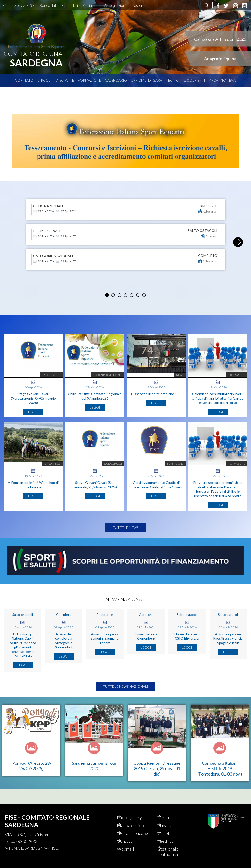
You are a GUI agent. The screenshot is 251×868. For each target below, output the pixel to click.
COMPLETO (208, 241)
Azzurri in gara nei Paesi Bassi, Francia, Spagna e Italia (228, 653)
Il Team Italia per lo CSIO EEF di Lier (187, 651)
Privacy (171, 825)
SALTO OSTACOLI (203, 216)
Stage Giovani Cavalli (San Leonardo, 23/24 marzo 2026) (95, 491)
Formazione (89, 80)
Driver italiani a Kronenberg (146, 651)
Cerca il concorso (139, 833)
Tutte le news (126, 543)
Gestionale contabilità (174, 852)
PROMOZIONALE (47, 216)
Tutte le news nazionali (125, 701)
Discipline (65, 80)
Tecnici (173, 80)
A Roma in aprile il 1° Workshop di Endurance (33, 491)
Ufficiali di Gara (146, 80)
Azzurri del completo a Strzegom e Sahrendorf (64, 655)
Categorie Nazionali (53, 241)
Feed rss (171, 841)
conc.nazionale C (50, 191)
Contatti (131, 841)
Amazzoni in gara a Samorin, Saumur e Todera (105, 653)
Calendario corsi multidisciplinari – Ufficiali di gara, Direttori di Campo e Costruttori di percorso (218, 391)
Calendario (116, 80)
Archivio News (223, 80)
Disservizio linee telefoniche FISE (156, 387)
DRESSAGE (209, 191)
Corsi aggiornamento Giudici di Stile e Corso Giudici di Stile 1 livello (156, 491)
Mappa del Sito (137, 825)
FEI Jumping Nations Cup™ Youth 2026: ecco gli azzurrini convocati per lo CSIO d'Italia (23, 660)
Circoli (44, 80)
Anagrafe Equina (220, 59)
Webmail (132, 849)
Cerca (169, 817)
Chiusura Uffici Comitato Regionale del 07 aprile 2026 (95, 389)
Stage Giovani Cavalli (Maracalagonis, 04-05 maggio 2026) (33, 391)
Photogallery (136, 817)
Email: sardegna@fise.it (37, 848)
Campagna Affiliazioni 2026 (220, 39)
